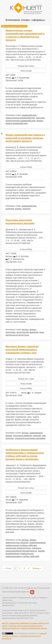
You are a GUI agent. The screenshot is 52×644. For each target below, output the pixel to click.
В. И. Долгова (21, 256)
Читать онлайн (26, 71)
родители (10, 209)
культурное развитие (23, 436)
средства (37, 436)
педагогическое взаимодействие (20, 118)
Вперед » (37, 568)
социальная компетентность (18, 548)
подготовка (10, 332)
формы (40, 121)
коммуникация (36, 433)
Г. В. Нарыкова (20, 500)
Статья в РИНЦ (26, 167)
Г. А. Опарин (34, 393)
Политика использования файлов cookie (25, 626)
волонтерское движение (27, 332)
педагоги (27, 209)
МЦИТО (5, 623)
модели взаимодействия (17, 123)
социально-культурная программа (30, 438)
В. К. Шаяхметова (15, 259)
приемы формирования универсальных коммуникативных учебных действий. (25, 554)
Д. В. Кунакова (20, 174)
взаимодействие (29, 115)
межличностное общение (17, 543)
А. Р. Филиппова (21, 78)
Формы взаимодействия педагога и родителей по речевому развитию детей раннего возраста (25, 138)
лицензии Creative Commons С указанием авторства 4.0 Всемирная (24, 636)
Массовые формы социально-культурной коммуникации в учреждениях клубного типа (22, 350)
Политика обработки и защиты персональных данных (25, 628)
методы (25, 329)
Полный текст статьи (26, 66)
